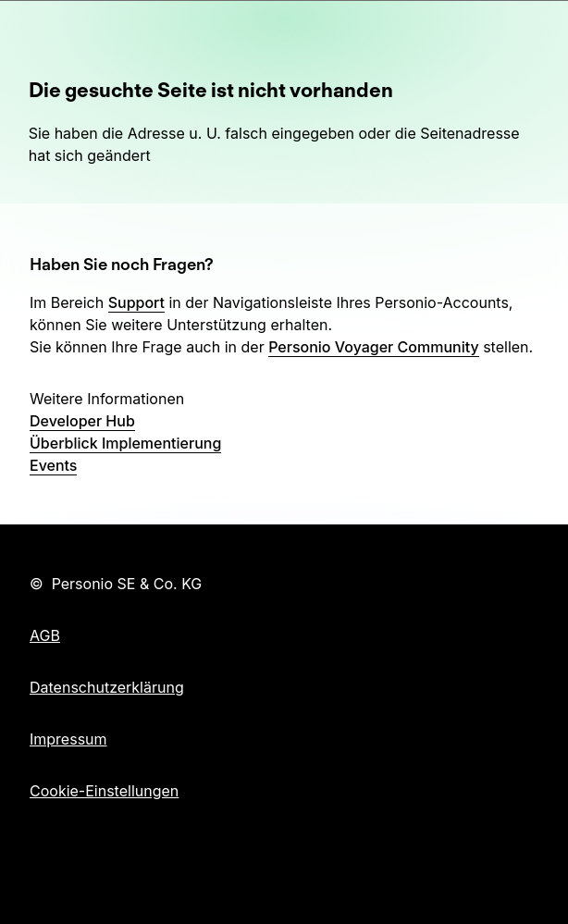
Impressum (68, 739)
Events (53, 465)
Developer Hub (82, 421)
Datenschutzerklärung (107, 687)
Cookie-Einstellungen (104, 791)
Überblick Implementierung (125, 443)
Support (136, 302)
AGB (45, 635)
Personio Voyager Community (373, 347)
